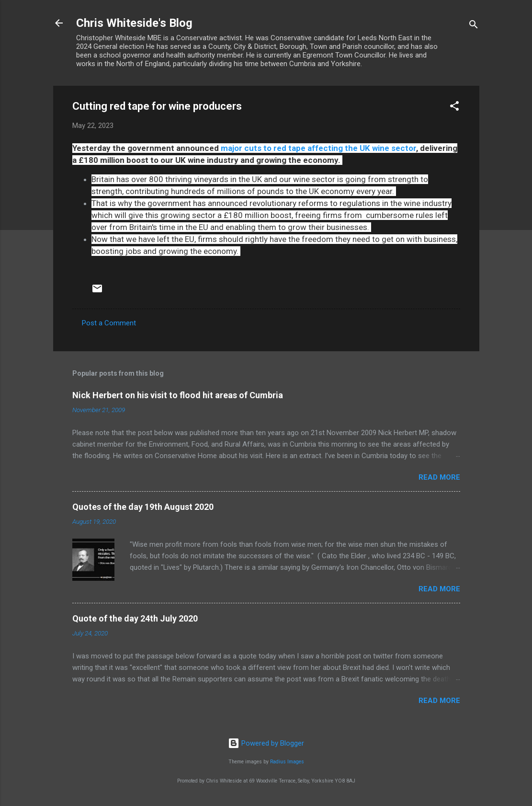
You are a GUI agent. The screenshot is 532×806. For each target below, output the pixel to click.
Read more (439, 477)
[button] (454, 108)
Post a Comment (109, 323)
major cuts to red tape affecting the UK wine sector (318, 148)
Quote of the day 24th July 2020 (135, 618)
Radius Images (287, 762)
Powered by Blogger (266, 743)
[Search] (474, 26)
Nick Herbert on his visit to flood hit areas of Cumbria (178, 395)
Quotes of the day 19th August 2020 (143, 507)
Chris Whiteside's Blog (134, 23)
